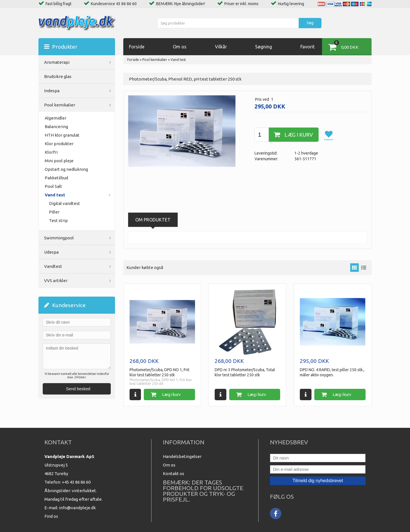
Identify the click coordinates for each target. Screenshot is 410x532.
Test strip (58, 220)
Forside (137, 47)
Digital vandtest (64, 203)
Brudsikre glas (58, 76)
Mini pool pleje (59, 161)
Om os (180, 47)
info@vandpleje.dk (77, 508)
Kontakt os (174, 474)
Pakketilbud (56, 178)
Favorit (307, 47)
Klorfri (51, 152)
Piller (54, 212)
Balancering (56, 127)
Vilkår (221, 47)
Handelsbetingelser (182, 456)
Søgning (264, 47)
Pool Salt (53, 186)
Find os (51, 516)
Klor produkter (59, 144)
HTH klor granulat (62, 135)
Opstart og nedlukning (66, 169)
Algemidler (56, 118)
